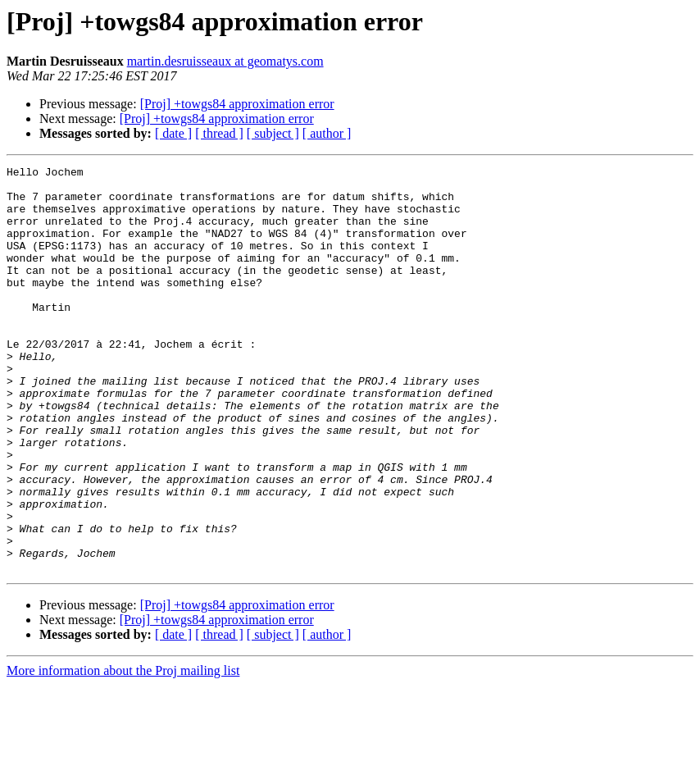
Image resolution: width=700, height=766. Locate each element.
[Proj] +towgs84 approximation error (237, 104)
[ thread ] (219, 133)
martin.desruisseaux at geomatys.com (225, 61)
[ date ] (173, 133)
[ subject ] (273, 133)
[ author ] (327, 133)
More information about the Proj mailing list (123, 752)
